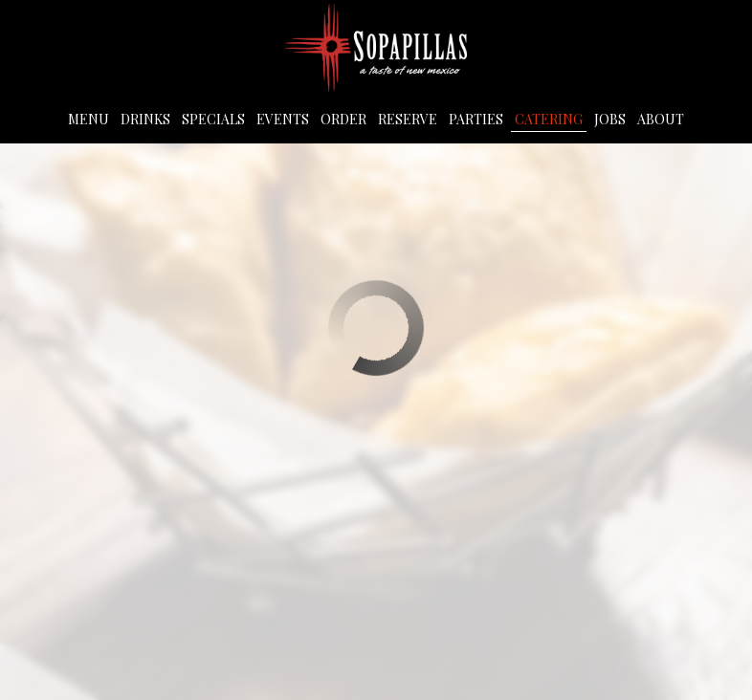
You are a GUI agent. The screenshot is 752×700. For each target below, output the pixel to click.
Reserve (408, 119)
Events (283, 119)
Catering (549, 119)
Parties (476, 119)
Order (343, 119)
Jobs (610, 119)
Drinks (145, 119)
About (661, 119)
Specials (213, 119)
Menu (88, 119)
